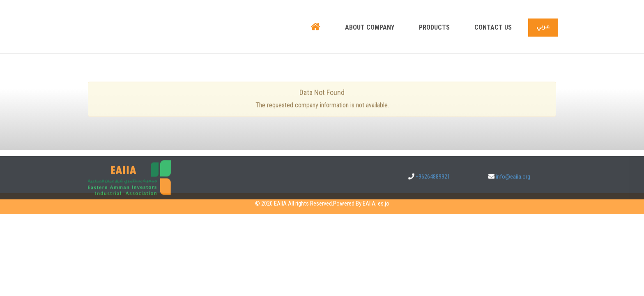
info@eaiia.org (513, 182)
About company (370, 27)
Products (434, 27)
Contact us (493, 27)
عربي (543, 28)
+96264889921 (433, 182)
